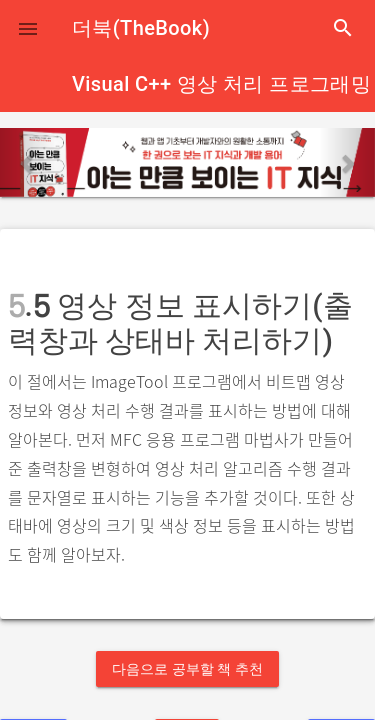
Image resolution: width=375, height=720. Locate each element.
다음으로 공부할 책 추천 (187, 669)
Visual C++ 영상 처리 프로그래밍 (221, 84)
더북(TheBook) (141, 28)
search (343, 28)
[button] (28, 28)
